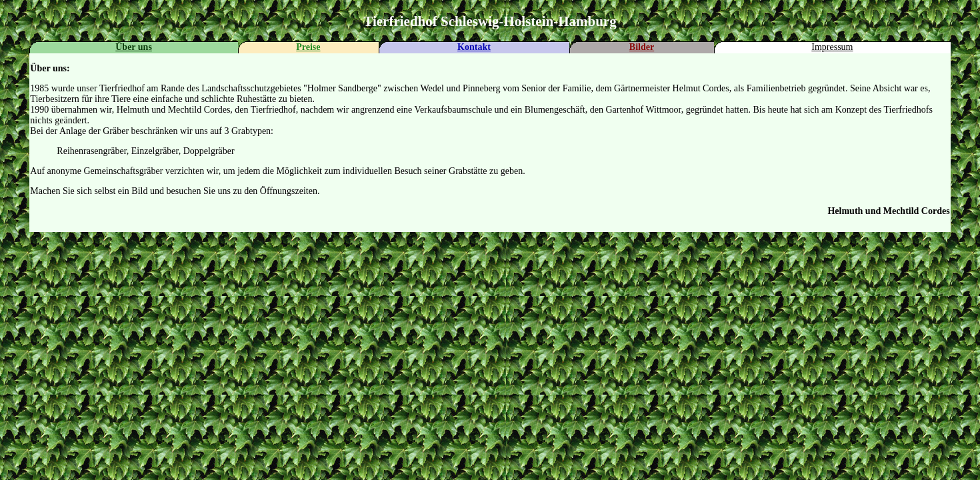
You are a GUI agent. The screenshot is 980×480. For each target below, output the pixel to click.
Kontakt (474, 47)
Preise (308, 47)
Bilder (642, 47)
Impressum (832, 47)
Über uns (134, 47)
